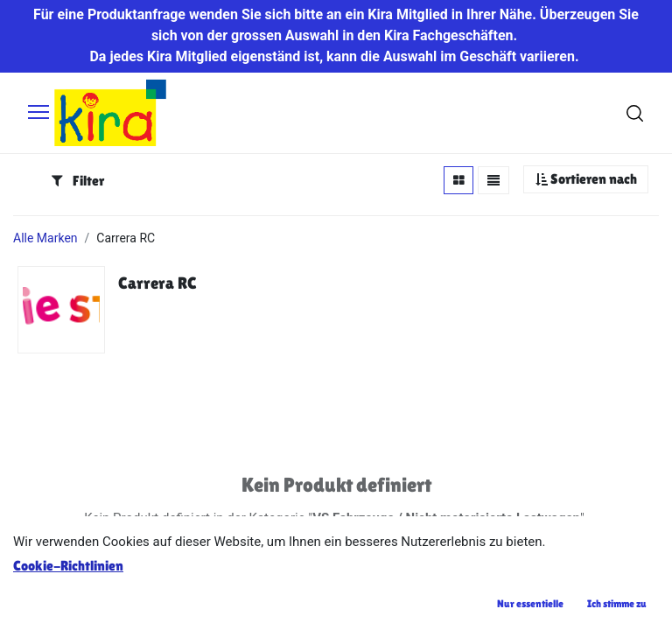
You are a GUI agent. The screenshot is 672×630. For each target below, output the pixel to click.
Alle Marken (45, 238)
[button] (586, 180)
